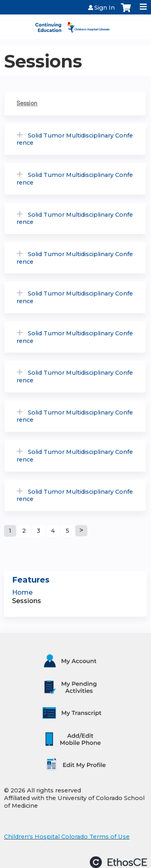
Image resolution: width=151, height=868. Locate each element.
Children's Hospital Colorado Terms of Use (67, 837)
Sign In (104, 8)
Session (27, 103)
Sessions (27, 601)
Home (22, 592)
